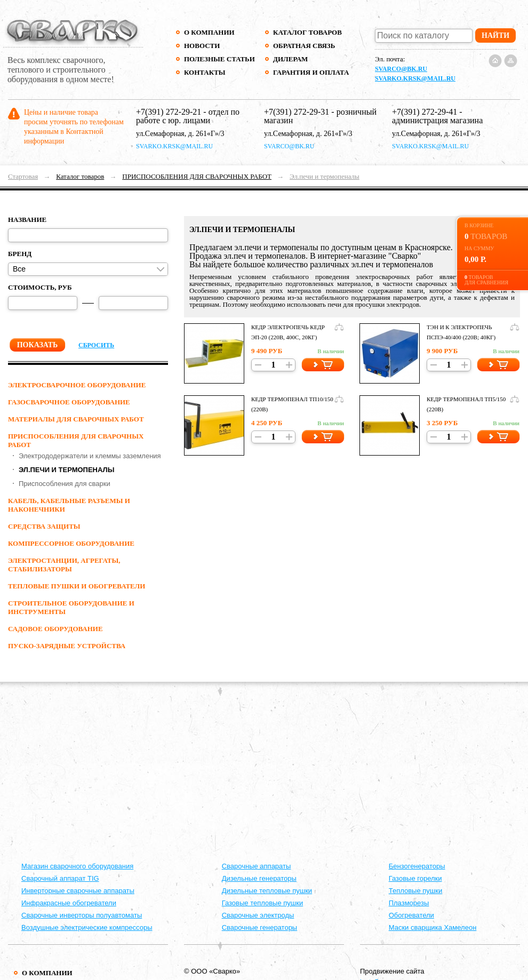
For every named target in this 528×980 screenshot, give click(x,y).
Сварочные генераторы (260, 927)
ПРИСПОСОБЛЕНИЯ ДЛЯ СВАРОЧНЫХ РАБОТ (197, 176)
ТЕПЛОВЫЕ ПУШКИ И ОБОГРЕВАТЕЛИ (77, 586)
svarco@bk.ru (401, 69)
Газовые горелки (415, 878)
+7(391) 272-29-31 (297, 112)
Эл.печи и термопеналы (325, 176)
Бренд (20, 254)
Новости (202, 46)
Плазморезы (409, 903)
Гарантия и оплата (311, 72)
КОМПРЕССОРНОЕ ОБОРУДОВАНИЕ (71, 543)
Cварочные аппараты (257, 866)
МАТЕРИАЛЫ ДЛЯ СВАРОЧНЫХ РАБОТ (76, 419)
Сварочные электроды (258, 915)
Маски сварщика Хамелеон (433, 927)
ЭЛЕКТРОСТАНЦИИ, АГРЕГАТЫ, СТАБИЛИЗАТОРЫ (64, 565)
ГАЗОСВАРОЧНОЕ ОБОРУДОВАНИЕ (69, 402)
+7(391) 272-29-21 (169, 112)
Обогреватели (411, 915)
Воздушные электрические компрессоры (87, 927)
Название (27, 220)
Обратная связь (304, 46)
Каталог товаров (307, 32)
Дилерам (290, 59)
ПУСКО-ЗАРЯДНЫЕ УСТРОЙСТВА (67, 646)
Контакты (205, 72)
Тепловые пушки (415, 891)
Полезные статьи (219, 59)
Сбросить (96, 345)
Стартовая (23, 176)
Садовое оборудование (55, 629)
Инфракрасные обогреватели (69, 903)
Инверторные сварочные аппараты (78, 891)
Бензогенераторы (417, 866)
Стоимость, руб (40, 287)
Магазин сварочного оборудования (77, 866)
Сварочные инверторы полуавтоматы (82, 915)
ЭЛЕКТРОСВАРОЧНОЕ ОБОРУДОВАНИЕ (77, 385)
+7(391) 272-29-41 (425, 112)
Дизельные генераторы (259, 878)
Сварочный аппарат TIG (60, 878)
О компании (209, 32)
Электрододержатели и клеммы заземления (90, 456)
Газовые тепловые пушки (263, 903)
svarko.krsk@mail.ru (415, 78)
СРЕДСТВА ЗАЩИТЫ (44, 526)
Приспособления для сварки (65, 484)
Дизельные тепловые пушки (267, 891)
